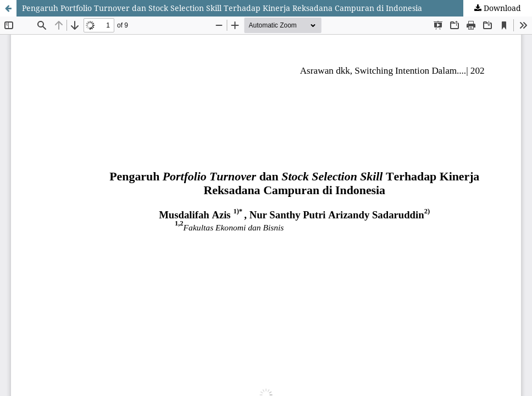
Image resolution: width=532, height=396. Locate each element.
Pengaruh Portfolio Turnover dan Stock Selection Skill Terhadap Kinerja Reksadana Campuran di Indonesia (222, 8)
